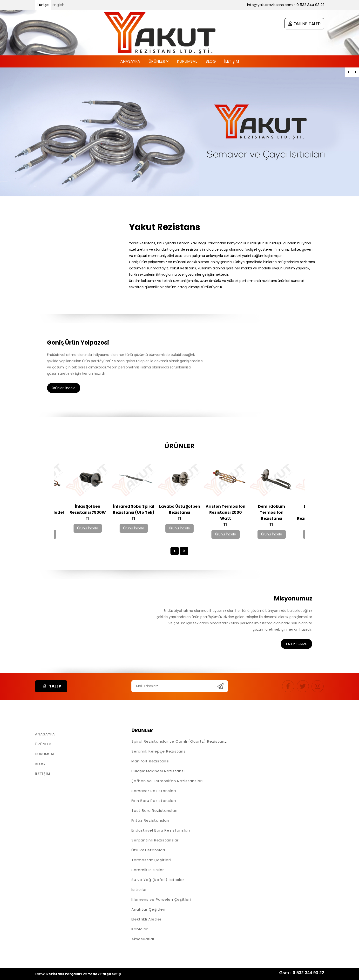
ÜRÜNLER (43, 744)
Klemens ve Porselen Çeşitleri (161, 899)
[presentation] (349, 72)
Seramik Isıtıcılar (148, 870)
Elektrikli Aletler (146, 919)
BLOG (40, 764)
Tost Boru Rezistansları (154, 810)
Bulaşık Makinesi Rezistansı (158, 771)
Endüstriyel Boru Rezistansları (161, 830)
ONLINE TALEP (304, 24)
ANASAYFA (45, 734)
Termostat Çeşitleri (151, 860)
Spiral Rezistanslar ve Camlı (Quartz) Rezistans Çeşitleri (188, 741)
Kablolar (140, 929)
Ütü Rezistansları (148, 850)
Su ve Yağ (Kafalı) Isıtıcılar (158, 880)
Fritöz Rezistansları (150, 820)
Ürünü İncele (88, 528)
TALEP (51, 686)
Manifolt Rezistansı (150, 761)
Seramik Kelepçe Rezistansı (159, 751)
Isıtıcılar (139, 890)
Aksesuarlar (143, 939)
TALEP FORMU (296, 644)
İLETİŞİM (43, 774)
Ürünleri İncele (64, 388)
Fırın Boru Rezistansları (154, 801)
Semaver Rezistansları (154, 791)
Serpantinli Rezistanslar (155, 840)
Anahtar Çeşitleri (148, 909)
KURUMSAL (45, 754)
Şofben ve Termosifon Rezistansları (167, 781)
